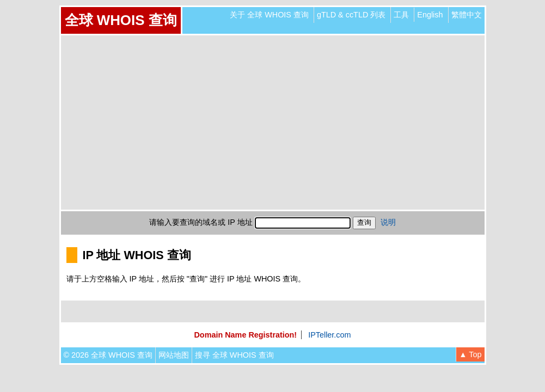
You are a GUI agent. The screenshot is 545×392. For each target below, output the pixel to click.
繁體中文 (467, 15)
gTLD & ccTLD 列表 (351, 15)
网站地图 (174, 355)
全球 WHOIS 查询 (121, 20)
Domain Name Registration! (245, 335)
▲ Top (470, 354)
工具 (401, 15)
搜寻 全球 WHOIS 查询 (234, 355)
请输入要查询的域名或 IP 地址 (201, 222)
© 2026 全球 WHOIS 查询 (108, 355)
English (430, 15)
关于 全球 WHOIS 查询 (269, 15)
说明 (388, 222)
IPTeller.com (329, 335)
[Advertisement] (273, 122)
